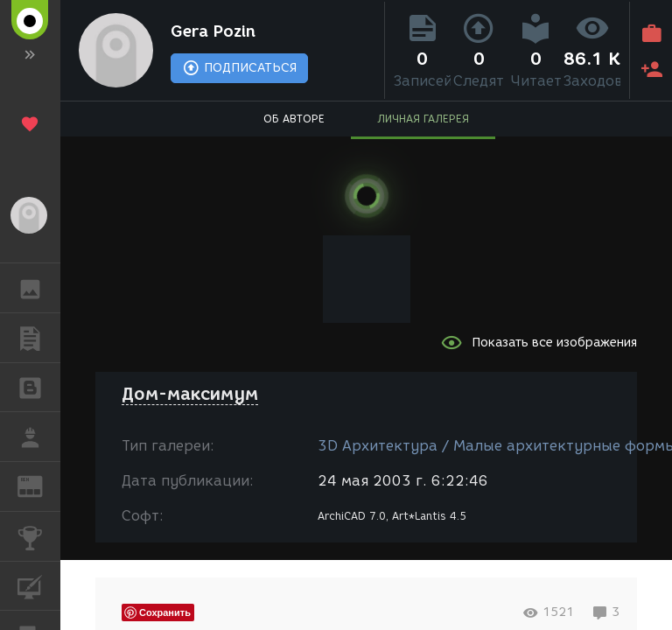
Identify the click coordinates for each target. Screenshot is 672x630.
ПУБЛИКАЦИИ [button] (39, 338)
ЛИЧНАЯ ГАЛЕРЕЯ (423, 119)
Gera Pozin (213, 31)
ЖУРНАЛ (39, 485)
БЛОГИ (39, 386)
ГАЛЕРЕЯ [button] (39, 288)
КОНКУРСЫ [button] (39, 536)
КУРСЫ (39, 585)
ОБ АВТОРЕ (294, 119)
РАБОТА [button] (39, 437)
